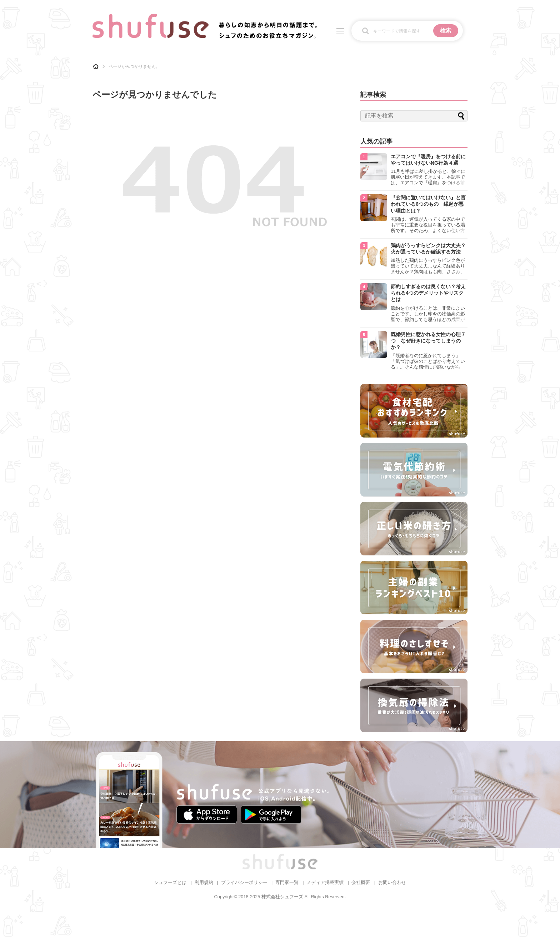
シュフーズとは (170, 882)
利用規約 (204, 882)
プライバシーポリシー (244, 882)
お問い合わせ (392, 882)
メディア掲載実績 (325, 882)
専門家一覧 (287, 882)
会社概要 (361, 882)
